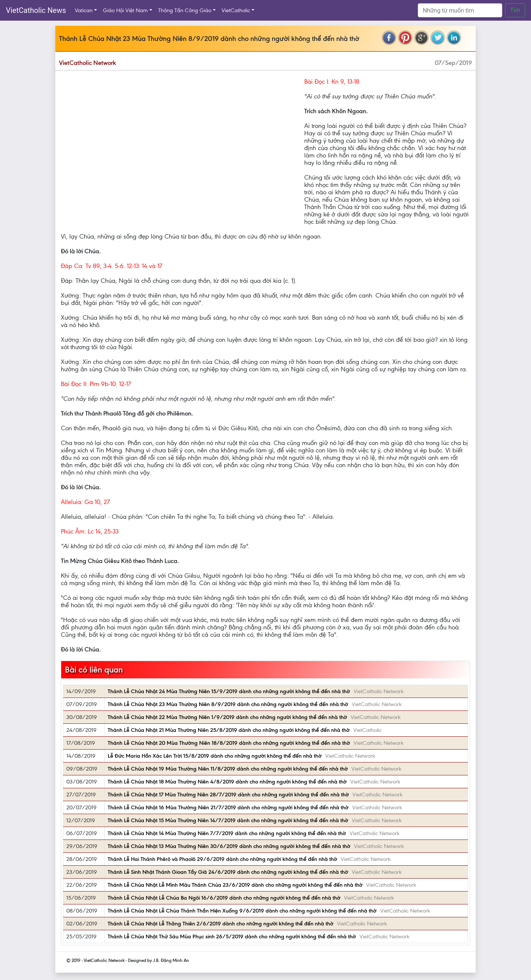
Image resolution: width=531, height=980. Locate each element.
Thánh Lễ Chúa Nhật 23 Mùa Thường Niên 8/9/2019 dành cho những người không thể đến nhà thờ (228, 704)
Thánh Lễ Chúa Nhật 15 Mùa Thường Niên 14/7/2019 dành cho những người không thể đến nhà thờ (228, 820)
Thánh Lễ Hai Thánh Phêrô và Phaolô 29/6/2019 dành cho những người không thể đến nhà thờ (222, 859)
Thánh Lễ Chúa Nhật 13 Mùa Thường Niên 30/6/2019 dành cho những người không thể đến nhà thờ (229, 846)
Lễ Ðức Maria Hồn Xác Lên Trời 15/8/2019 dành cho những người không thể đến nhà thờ (215, 756)
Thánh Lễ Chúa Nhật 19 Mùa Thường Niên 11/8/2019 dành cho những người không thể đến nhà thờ (228, 769)
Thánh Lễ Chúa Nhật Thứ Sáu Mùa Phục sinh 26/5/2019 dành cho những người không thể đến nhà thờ (232, 936)
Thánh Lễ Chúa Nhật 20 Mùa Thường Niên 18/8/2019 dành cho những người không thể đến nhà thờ (229, 743)
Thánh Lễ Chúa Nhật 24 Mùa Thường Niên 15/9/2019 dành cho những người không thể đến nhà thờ (229, 691)
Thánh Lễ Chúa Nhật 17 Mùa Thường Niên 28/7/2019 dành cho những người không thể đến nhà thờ (228, 795)
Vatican (84, 10)
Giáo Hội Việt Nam (125, 10)
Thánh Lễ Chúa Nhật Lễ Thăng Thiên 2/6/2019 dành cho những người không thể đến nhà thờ (221, 924)
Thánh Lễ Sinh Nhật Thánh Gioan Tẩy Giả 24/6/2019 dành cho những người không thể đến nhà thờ (228, 872)
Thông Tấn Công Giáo (185, 10)
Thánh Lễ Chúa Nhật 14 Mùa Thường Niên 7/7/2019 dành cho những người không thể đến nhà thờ (227, 833)
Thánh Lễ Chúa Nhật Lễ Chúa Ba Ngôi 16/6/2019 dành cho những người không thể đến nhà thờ (224, 898)
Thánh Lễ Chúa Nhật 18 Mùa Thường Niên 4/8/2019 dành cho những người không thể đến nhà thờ (227, 782)
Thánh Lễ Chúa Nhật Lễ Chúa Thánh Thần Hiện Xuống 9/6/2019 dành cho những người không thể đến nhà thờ (242, 911)
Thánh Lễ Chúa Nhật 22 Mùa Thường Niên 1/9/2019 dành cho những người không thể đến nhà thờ (227, 717)
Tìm (515, 10)
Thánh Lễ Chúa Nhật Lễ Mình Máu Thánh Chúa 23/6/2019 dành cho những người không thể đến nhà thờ (235, 885)
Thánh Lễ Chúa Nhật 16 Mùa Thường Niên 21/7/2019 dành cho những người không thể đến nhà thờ (228, 807)
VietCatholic (236, 10)
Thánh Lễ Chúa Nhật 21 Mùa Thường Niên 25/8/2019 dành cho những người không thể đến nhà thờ (229, 730)
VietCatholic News (36, 10)
